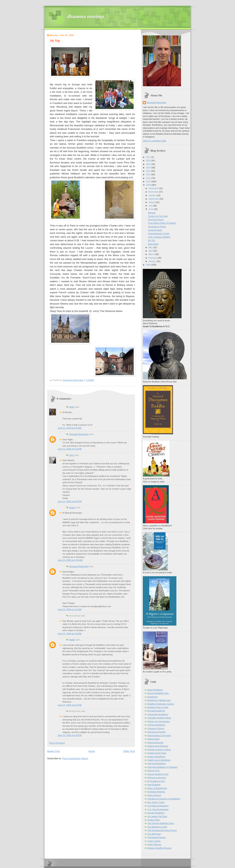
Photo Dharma (154, 795)
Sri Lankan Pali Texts (157, 816)
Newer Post (54, 751)
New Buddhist (154, 785)
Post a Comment (57, 743)
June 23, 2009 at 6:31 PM (70, 705)
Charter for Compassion (159, 721)
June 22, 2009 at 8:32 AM (69, 428)
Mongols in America (157, 778)
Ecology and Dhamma (158, 746)
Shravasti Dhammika (79, 434)
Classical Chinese (156, 728)
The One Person (156, 220)
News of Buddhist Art (157, 788)
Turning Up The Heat (158, 216)
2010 (149, 181)
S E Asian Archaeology (158, 806)
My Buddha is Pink (156, 781)
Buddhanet (152, 697)
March (152, 254)
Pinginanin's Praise (157, 227)
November (154, 192)
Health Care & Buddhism (159, 760)
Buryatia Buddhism (156, 711)
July (151, 206)
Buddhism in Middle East (159, 700)
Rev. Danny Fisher (156, 802)
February (153, 258)
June (151, 209)
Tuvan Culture (154, 841)
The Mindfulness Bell (157, 827)
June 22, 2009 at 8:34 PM (70, 501)
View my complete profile (155, 141)
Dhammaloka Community (159, 735)
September (154, 199)
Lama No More (155, 230)
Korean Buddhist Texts (158, 774)
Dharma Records (155, 743)
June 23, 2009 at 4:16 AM (69, 634)
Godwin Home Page (157, 753)
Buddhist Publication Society (161, 704)
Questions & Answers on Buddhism (164, 799)
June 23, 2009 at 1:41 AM (69, 609)
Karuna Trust (153, 770)
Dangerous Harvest (156, 732)
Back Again (153, 244)
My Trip (152, 240)
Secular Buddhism (156, 813)
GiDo (71, 455)
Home (92, 751)
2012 (149, 174)
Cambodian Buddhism (158, 714)
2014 (149, 168)
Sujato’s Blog (153, 820)
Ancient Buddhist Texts (158, 693)
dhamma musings (86, 16)
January (153, 261)
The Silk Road (154, 834)
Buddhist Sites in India (158, 707)
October (153, 195)
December (154, 188)
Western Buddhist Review (159, 848)
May (151, 247)
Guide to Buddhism (156, 757)
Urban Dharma (154, 844)
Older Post (129, 751)
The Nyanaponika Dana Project (162, 830)
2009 (149, 185)
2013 (149, 171)
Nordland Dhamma (156, 792)
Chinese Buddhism (156, 725)
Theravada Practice (157, 837)
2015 (149, 164)
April (151, 251)
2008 (149, 265)
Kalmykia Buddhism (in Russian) (163, 767)
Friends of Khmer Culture (159, 750)
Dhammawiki (153, 739)
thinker (72, 508)
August (152, 202)
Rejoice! (152, 213)
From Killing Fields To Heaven (162, 223)
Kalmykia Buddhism (157, 763)
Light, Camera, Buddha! (159, 237)
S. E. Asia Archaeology (158, 809)
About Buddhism (155, 690)
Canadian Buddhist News (159, 718)
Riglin (72, 407)
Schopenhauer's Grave (159, 233)
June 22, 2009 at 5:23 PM (70, 449)
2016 (149, 161)
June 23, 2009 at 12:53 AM (70, 560)
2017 (149, 157)
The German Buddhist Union (161, 823)
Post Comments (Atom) (75, 758)
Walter (72, 640)
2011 (149, 178)
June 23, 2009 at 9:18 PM (70, 735)
